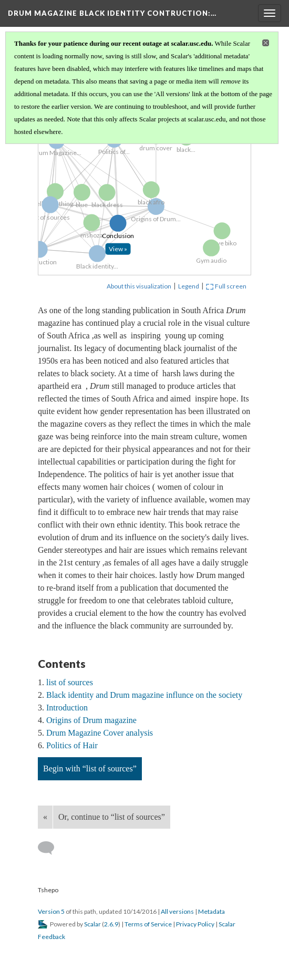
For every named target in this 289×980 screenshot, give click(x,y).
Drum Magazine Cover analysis (100, 733)
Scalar (92, 924)
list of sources (70, 682)
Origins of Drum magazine (91, 720)
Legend (189, 286)
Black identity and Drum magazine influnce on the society (144, 695)
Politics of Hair (72, 745)
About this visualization (139, 286)
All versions (177, 911)
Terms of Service (148, 924)
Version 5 (51, 911)
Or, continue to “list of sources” (112, 817)
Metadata (211, 911)
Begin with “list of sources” (90, 768)
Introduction (67, 708)
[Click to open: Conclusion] (122, 252)
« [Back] (45, 817)
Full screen (226, 286)
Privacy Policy (195, 924)
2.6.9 (111, 924)
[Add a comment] (51, 848)
